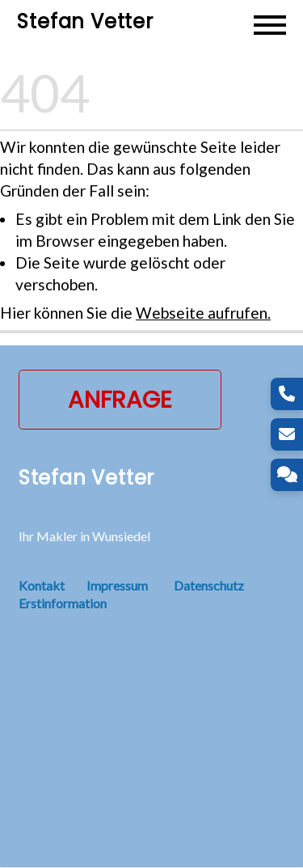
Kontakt (53, 586)
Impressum (117, 586)
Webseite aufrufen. (203, 313)
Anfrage (120, 400)
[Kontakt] (287, 475)
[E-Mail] (287, 434)
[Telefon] (287, 394)
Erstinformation (63, 604)
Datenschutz (209, 586)
